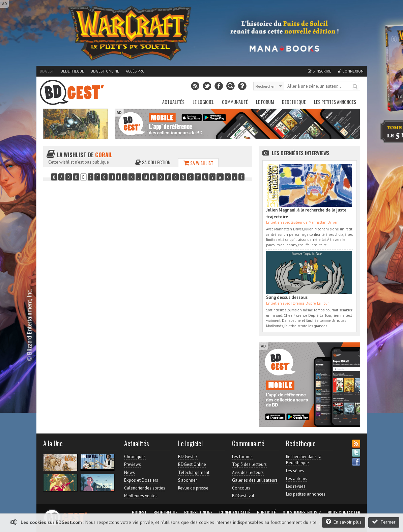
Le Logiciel (203, 102)
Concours (241, 488)
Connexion (351, 71)
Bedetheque (72, 71)
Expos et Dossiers (141, 480)
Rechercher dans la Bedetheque (304, 460)
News (129, 472)
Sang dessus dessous (287, 297)
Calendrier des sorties (145, 488)
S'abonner (188, 480)
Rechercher (355, 87)
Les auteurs (297, 479)
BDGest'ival (243, 496)
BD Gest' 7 (188, 457)
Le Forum (265, 102)
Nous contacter (344, 512)
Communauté (235, 102)
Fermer (384, 522)
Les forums (242, 457)
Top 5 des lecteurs (249, 464)
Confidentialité (235, 512)
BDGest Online (105, 71)
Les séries (295, 471)
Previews (133, 464)
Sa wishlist (198, 163)
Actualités (173, 102)
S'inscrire (320, 71)
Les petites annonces (335, 102)
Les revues (296, 486)
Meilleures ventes (141, 496)
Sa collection (153, 162)
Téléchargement (194, 472)
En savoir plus (344, 522)
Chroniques (135, 457)
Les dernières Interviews (301, 153)
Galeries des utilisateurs (255, 480)
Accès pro (135, 71)
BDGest (47, 71)
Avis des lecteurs (248, 472)
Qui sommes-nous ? (302, 512)
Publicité (266, 512)
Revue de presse (193, 488)
